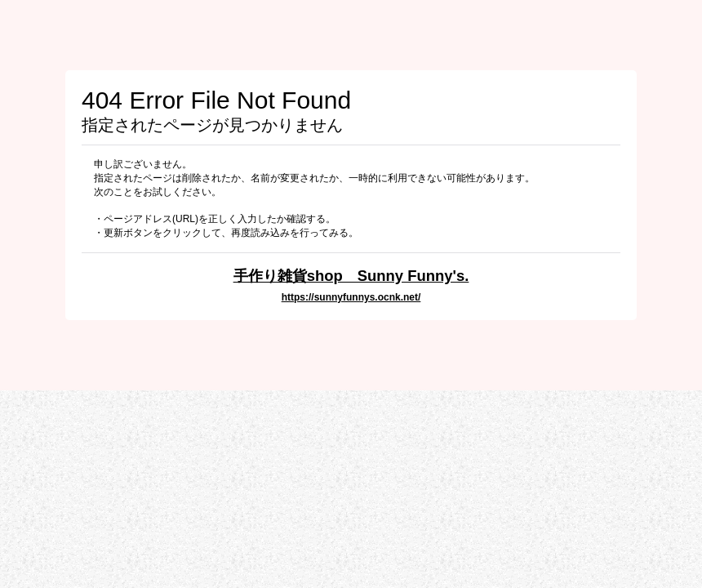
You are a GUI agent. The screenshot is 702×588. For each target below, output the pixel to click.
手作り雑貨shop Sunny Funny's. (351, 276)
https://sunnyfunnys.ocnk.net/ (351, 297)
